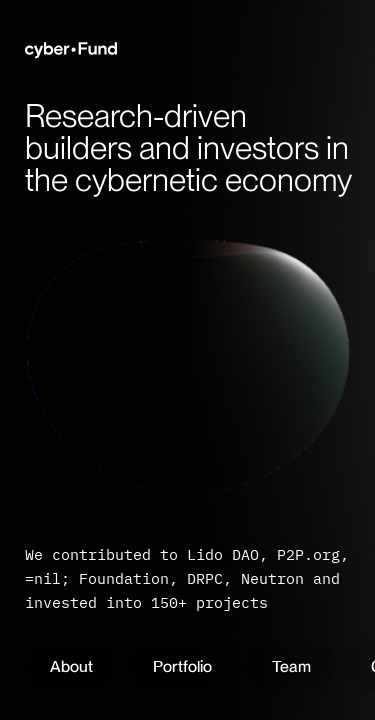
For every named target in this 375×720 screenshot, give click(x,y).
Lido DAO (223, 554)
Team (291, 666)
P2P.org (308, 554)
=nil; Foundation (97, 578)
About (71, 666)
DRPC (205, 578)
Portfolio (182, 666)
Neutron (272, 578)
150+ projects (209, 602)
